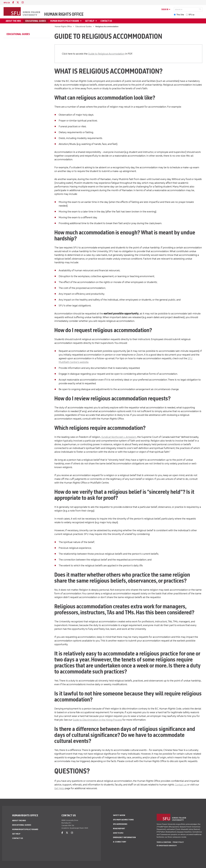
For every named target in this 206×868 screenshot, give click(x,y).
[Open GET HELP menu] (97, 21)
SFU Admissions (120, 824)
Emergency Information (124, 837)
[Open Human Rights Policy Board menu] (81, 21)
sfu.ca (7, 3)
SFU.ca (191, 15)
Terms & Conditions (164, 842)
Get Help (59, 788)
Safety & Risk (119, 815)
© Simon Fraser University (167, 846)
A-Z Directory (120, 842)
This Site (180, 15)
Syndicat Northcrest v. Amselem (119, 437)
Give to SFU (118, 833)
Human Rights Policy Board (65, 21)
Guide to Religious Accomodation (106, 54)
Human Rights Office (64, 14)
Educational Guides (36, 21)
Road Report (119, 829)
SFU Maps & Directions (123, 820)
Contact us (181, 785)
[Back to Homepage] (22, 12)
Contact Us (106, 21)
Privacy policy (178, 842)
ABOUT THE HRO (13, 21)
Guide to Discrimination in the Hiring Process (97, 720)
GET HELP (90, 21)
